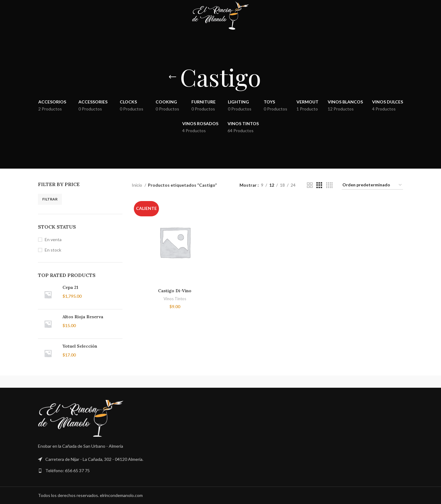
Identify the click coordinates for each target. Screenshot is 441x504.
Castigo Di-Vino (175, 291)
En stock (53, 250)
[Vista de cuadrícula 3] (319, 185)
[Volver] (172, 77)
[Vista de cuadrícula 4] (329, 185)
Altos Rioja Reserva (83, 317)
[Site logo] (220, 15)
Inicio (137, 185)
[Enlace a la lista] (221, 471)
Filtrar (50, 199)
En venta (53, 239)
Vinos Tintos (175, 299)
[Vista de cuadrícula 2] (310, 185)
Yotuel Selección (80, 346)
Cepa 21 (70, 287)
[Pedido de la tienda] (372, 185)
